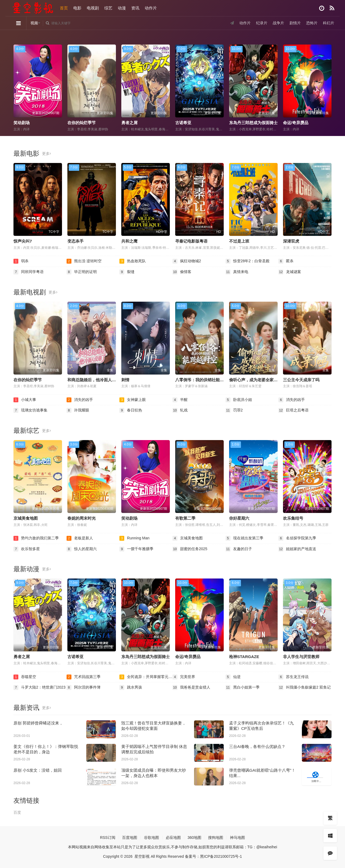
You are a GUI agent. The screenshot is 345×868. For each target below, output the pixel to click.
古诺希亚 (183, 123)
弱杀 (21, 261)
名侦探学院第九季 (297, 538)
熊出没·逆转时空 (84, 261)
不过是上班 (239, 241)
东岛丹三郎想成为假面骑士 (253, 123)
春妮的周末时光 (82, 518)
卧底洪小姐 (239, 400)
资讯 (135, 8)
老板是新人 (80, 538)
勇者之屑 (129, 123)
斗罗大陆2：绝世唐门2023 (39, 687)
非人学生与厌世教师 (301, 657)
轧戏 (180, 410)
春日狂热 (131, 410)
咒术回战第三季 (84, 677)
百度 (17, 812)
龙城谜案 (290, 272)
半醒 (180, 400)
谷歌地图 (151, 838)
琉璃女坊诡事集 (30, 410)
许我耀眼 (78, 410)
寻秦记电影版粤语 (191, 241)
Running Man (134, 538)
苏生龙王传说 (294, 677)
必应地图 (173, 838)
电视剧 (93, 8)
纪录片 (262, 23)
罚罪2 (234, 410)
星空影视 (142, 856)
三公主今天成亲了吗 (301, 380)
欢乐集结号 (293, 518)
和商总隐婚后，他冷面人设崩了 (96, 380)
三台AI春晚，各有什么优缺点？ (257, 746)
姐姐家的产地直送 (297, 549)
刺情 (125, 380)
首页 (64, 8)
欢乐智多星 (27, 549)
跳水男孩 (131, 687)
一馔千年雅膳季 (136, 549)
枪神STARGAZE (244, 657)
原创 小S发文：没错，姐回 (38, 770)
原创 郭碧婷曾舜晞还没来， (38, 723)
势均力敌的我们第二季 (36, 538)
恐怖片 (312, 23)
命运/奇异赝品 (296, 123)
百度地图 (130, 838)
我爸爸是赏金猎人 (191, 687)
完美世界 (184, 677)
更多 (46, 154)
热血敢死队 (133, 261)
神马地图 (237, 838)
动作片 (151, 8)
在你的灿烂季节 (82, 123)
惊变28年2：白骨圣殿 (248, 261)
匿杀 (286, 261)
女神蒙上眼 (133, 400)
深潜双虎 (291, 241)
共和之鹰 (129, 241)
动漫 (122, 8)
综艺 (108, 8)
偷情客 (182, 272)
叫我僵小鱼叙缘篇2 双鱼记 (305, 687)
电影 (77, 8)
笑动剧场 (22, 123)
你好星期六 (239, 518)
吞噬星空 (25, 677)
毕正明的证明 (82, 272)
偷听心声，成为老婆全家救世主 (257, 380)
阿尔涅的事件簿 (84, 687)
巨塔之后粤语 (294, 410)
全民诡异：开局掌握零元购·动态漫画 (146, 677)
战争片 (278, 23)
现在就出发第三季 (244, 538)
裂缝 (127, 272)
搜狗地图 (216, 838)
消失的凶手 (80, 400)
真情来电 (237, 272)
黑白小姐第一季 (243, 687)
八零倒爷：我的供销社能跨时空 (203, 380)
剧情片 (295, 23)
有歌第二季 (185, 518)
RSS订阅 (108, 838)
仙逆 (233, 677)
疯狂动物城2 (187, 261)
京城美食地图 (26, 518)
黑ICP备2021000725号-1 (221, 856)
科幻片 (329, 23)
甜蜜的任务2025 (190, 549)
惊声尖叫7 (23, 241)
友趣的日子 (239, 549)
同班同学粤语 (29, 272)
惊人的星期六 (82, 549)
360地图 (194, 838)
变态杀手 (75, 241)
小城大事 (25, 400)
